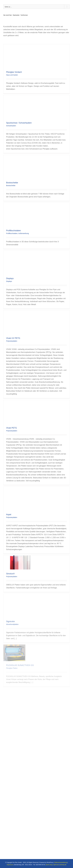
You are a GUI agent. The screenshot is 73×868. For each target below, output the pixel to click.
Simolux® (10, 574)
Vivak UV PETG (13, 338)
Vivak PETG (12, 428)
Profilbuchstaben (14, 231)
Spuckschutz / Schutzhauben (19, 123)
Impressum (10, 865)
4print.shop (49, 865)
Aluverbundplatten (12, 624)
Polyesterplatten (12, 341)
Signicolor (10, 621)
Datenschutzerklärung (61, 862)
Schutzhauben (11, 126)
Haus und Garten (12, 75)
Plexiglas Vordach (14, 72)
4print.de (56, 865)
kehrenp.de (63, 865)
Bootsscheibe (12, 183)
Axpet (9, 515)
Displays (10, 278)
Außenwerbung (24, 233)
